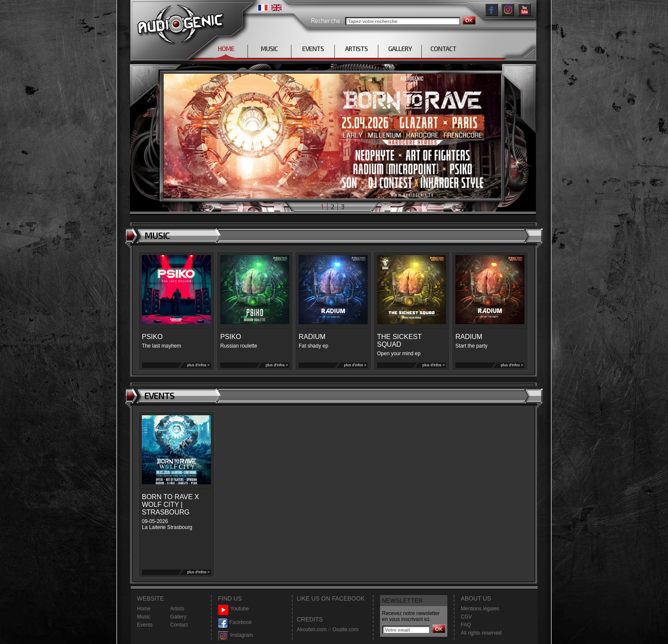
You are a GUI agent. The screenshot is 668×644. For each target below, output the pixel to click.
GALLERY (400, 49)
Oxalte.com (345, 630)
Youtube (234, 609)
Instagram (236, 635)
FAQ (466, 625)
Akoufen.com (312, 630)
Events (145, 625)
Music (144, 617)
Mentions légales (480, 609)
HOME (226, 49)
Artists (177, 609)
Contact (179, 625)
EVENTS (313, 49)
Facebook (235, 622)
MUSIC (269, 49)
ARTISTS (356, 49)
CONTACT (443, 49)
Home (144, 609)
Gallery (179, 617)
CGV (466, 617)
